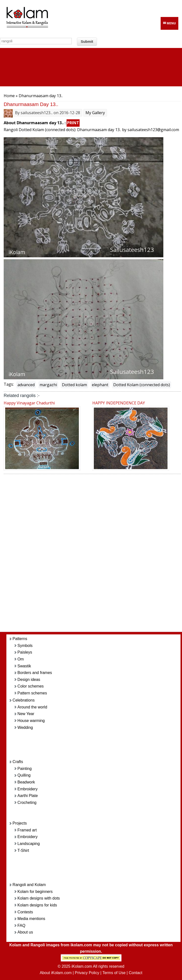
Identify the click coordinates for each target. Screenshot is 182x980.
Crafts (18, 762)
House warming (31, 721)
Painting (25, 769)
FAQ (21, 926)
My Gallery (95, 113)
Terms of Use (114, 973)
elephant (100, 385)
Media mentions (31, 919)
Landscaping (29, 844)
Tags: (9, 384)
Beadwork (26, 782)
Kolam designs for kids (37, 905)
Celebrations (24, 700)
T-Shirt (23, 850)
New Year (26, 714)
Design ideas (29, 680)
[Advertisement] (98, 554)
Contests (25, 912)
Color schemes (31, 686)
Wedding (25, 727)
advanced (26, 385)
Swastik (24, 666)
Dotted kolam (74, 385)
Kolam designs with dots (39, 898)
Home (9, 96)
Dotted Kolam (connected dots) (142, 385)
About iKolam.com (56, 973)
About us (25, 932)
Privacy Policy (87, 973)
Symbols (25, 646)
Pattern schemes (32, 693)
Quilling (24, 775)
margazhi (48, 385)
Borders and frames (35, 673)
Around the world (32, 707)
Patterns (20, 639)
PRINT (73, 123)
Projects (20, 823)
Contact (135, 973)
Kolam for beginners (35, 892)
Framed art (27, 830)
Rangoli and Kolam (29, 885)
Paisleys (25, 652)
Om (21, 659)
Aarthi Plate (28, 796)
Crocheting (27, 803)
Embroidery (28, 789)
